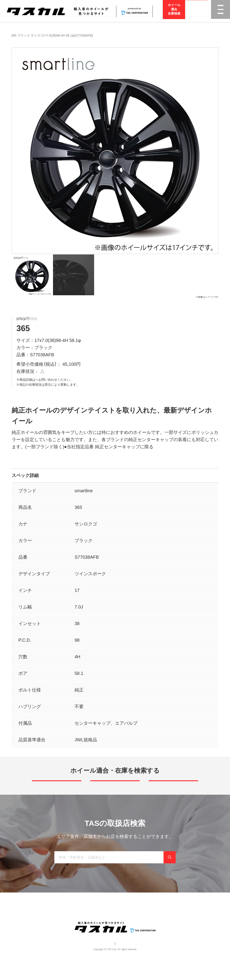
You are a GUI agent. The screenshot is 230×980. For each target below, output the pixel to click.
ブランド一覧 (78, 921)
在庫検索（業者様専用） (181, 921)
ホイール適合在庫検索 (174, 11)
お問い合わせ (149, 921)
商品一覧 (15, 35)
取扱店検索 (197, 11)
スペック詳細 (25, 475)
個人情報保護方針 (123, 961)
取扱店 (40, 380)
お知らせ (126, 921)
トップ (38, 921)
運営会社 (102, 961)
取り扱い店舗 (104, 921)
